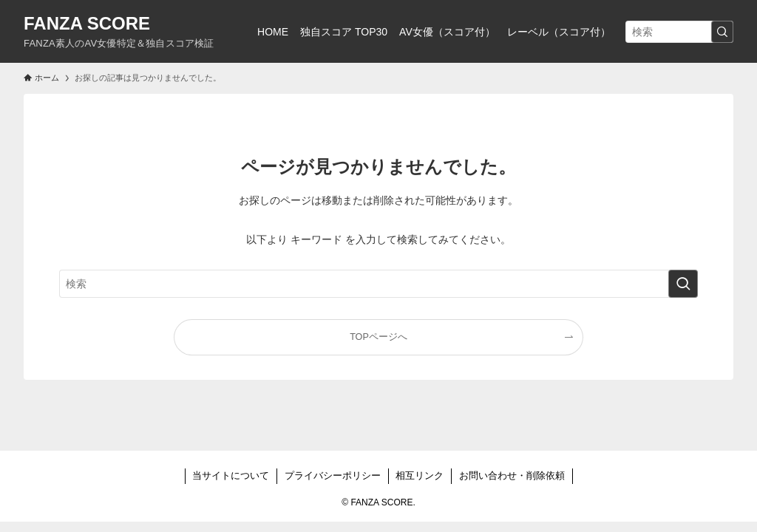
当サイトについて (231, 475)
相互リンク (420, 475)
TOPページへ (378, 337)
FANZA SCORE (87, 24)
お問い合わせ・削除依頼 (512, 475)
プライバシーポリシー (333, 475)
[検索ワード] (679, 32)
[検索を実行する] (722, 32)
